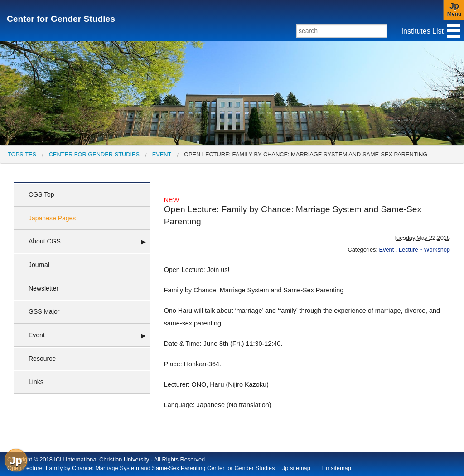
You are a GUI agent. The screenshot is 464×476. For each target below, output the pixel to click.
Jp (16, 460)
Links (36, 382)
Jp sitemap (296, 468)
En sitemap (337, 468)
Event (162, 154)
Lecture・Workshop (424, 250)
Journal (39, 265)
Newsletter (43, 288)
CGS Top (41, 194)
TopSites (22, 154)
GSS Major (44, 311)
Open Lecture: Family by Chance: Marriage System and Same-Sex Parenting (306, 154)
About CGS (45, 241)
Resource (42, 359)
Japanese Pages (52, 218)
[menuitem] (22, 154)
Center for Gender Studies (61, 19)
